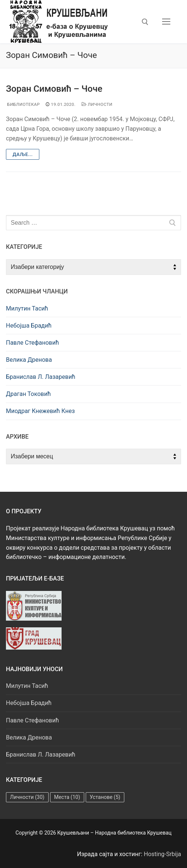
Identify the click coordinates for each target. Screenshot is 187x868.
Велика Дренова (29, 360)
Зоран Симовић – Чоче (54, 89)
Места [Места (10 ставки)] (67, 797)
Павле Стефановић (32, 343)
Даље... (23, 154)
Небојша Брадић (29, 326)
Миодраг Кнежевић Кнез (40, 411)
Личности (97, 104)
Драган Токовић (28, 394)
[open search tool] (145, 22)
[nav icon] (166, 22)
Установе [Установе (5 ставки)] (105, 797)
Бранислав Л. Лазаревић (41, 377)
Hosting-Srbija (163, 854)
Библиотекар (23, 104)
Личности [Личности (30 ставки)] (27, 797)
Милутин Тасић (27, 308)
